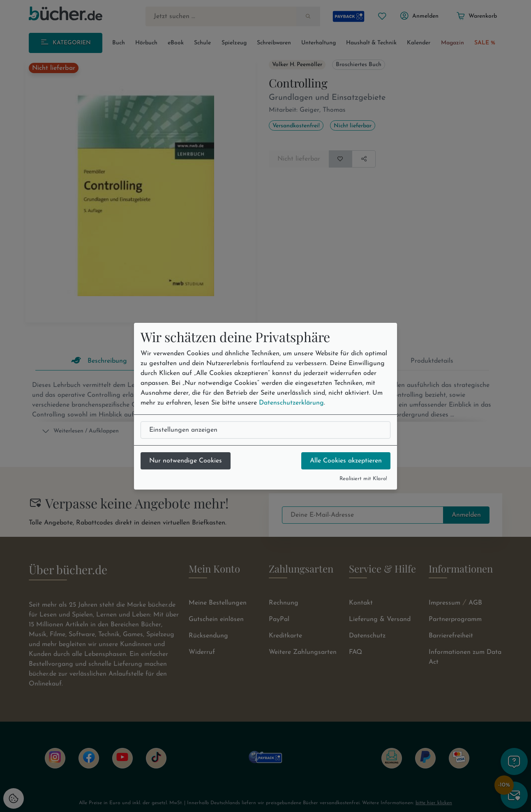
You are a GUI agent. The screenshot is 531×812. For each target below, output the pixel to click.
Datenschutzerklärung (291, 403)
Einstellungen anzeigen (183, 430)
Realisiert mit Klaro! (363, 479)
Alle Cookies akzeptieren (346, 461)
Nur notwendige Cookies (186, 461)
